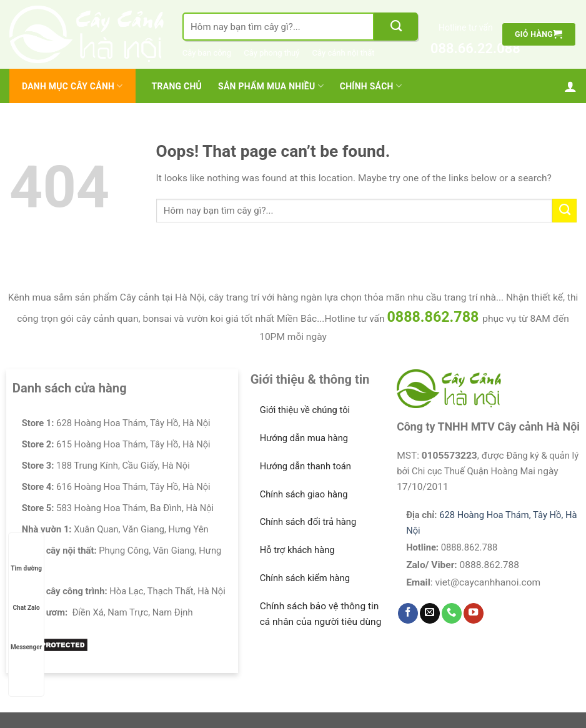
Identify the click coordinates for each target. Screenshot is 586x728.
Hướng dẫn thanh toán (305, 466)
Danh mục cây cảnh (72, 86)
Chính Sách (371, 86)
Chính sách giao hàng (304, 494)
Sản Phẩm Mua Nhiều (271, 86)
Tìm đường (26, 556)
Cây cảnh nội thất (344, 53)
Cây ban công (207, 53)
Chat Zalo (27, 596)
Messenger (26, 635)
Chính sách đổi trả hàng (308, 522)
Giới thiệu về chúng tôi (305, 410)
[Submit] (396, 27)
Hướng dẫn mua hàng (304, 438)
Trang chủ (177, 86)
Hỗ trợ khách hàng (297, 550)
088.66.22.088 (466, 48)
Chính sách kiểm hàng (305, 578)
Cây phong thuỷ (271, 53)
